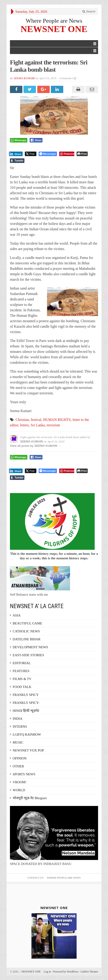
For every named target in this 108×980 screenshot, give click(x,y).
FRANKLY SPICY (26, 695)
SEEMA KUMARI (24, 78)
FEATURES (21, 671)
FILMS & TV (22, 679)
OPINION (20, 758)
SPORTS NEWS (24, 774)
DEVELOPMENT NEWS (30, 647)
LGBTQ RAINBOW (27, 734)
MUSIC (18, 742)
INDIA (18, 719)
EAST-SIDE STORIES (28, 655)
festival (36, 420)
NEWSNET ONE (54, 29)
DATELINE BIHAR (27, 639)
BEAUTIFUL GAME (27, 623)
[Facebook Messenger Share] (48, 154)
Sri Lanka (38, 425)
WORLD (19, 790)
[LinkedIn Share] (16, 154)
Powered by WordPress (66, 972)
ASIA (17, 615)
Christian (22, 420)
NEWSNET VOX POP (28, 750)
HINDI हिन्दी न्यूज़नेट (26, 711)
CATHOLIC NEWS (26, 631)
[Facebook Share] (36, 140)
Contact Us (35, 878)
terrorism (53, 425)
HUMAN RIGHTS (57, 420)
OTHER (18, 766)
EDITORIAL (22, 663)
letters (25, 425)
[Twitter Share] (31, 154)
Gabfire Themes (89, 972)
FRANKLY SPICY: (26, 703)
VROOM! (20, 782)
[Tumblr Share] (17, 161)
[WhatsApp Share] (19, 140)
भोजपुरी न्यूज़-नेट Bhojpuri (30, 798)
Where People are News (54, 21)
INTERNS (20, 727)
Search (89, 11)
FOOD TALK (22, 687)
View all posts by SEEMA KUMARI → (35, 446)
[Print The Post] (82, 154)
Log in (47, 972)
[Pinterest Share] (67, 154)
